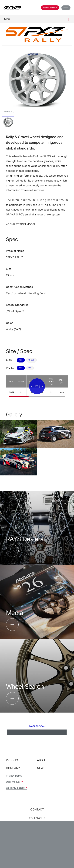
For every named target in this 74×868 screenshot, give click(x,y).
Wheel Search (50, 8)
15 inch (31, 360)
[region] (37, 386)
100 (30, 368)
